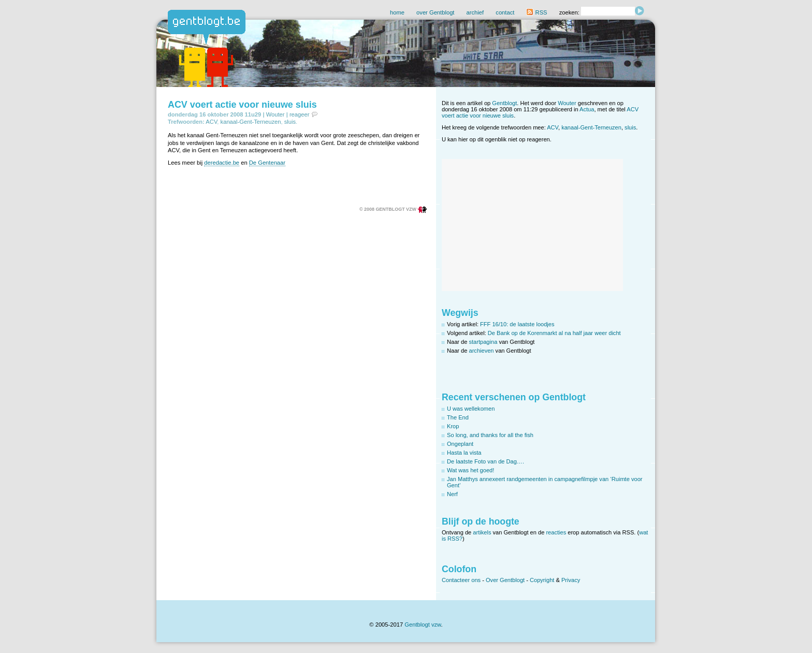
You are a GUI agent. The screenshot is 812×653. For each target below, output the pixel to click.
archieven (482, 351)
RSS (536, 12)
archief (475, 12)
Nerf (452, 494)
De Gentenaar (267, 163)
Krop (453, 426)
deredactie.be (222, 163)
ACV (211, 122)
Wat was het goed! (470, 470)
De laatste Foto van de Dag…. (485, 461)
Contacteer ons (461, 580)
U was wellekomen (471, 409)
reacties (556, 532)
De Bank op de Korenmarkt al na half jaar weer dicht (554, 333)
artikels (482, 532)
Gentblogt (504, 103)
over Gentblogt (435, 12)
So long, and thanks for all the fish (490, 435)
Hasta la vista (464, 453)
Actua (587, 109)
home (397, 12)
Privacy (571, 580)
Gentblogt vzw (423, 625)
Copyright (542, 580)
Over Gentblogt (505, 580)
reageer (300, 114)
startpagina (483, 342)
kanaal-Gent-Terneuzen (251, 122)
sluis (290, 122)
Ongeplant (460, 444)
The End (458, 417)
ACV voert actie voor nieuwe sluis (242, 105)
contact (505, 12)
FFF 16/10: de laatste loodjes (517, 324)
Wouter (275, 114)
